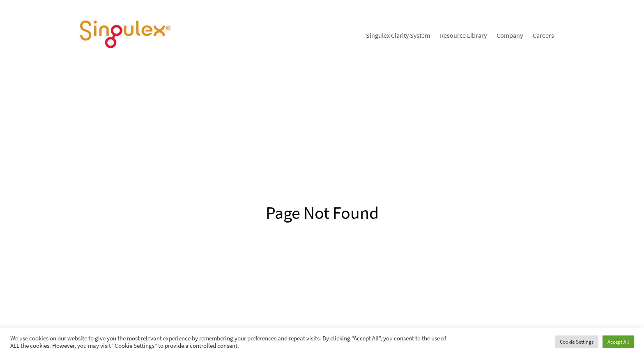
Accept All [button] (618, 342)
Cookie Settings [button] (577, 342)
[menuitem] (398, 35)
